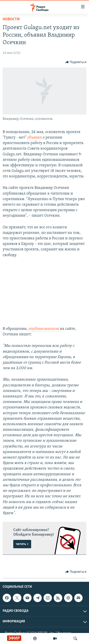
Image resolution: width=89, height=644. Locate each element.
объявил (35, 138)
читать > (22, 544)
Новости (11, 19)
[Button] (76, 62)
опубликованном (44, 329)
